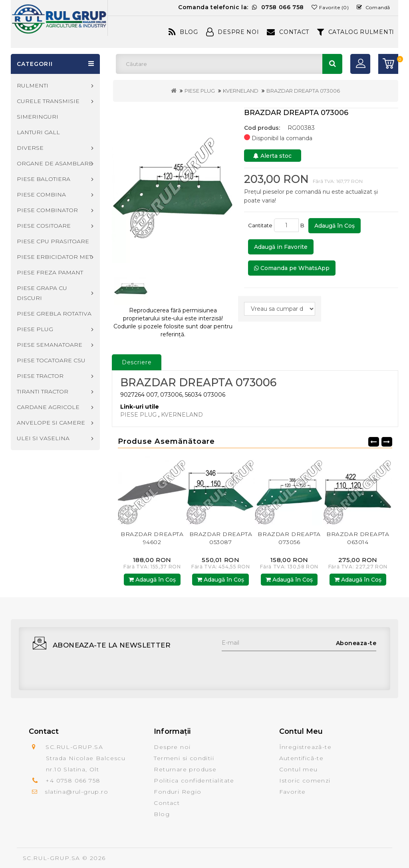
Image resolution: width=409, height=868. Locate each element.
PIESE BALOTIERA (44, 179)
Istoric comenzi (305, 781)
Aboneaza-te (356, 643)
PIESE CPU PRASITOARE (53, 241)
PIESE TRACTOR (40, 376)
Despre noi (172, 747)
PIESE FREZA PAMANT (50, 272)
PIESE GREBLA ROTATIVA (54, 314)
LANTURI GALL (38, 132)
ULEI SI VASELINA (43, 438)
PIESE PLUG (200, 91)
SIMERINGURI (38, 117)
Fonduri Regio (178, 792)
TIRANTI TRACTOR (43, 391)
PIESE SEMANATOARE (50, 345)
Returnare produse (185, 769)
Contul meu (299, 769)
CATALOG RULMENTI (356, 32)
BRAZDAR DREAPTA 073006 (303, 91)
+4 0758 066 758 (73, 781)
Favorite (293, 792)
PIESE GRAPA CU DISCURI (42, 293)
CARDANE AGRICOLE (48, 407)
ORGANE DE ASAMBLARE (55, 163)
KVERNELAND (241, 91)
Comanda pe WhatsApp (292, 268)
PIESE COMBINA (41, 195)
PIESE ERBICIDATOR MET (54, 257)
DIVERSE (30, 148)
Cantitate (260, 225)
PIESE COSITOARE (44, 226)
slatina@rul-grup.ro (76, 792)
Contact (288, 32)
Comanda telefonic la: (241, 7)
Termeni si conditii (184, 758)
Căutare (332, 64)
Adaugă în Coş (335, 226)
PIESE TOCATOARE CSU (51, 360)
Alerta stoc (272, 156)
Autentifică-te (302, 758)
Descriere (137, 362)
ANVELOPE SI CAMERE (51, 423)
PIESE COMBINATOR (47, 210)
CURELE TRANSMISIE (48, 101)
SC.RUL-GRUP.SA (52, 858)
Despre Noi (233, 32)
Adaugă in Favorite (281, 247)
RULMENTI (33, 85)
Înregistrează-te (305, 747)
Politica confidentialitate (194, 781)
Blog (183, 32)
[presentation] (282, 667)
